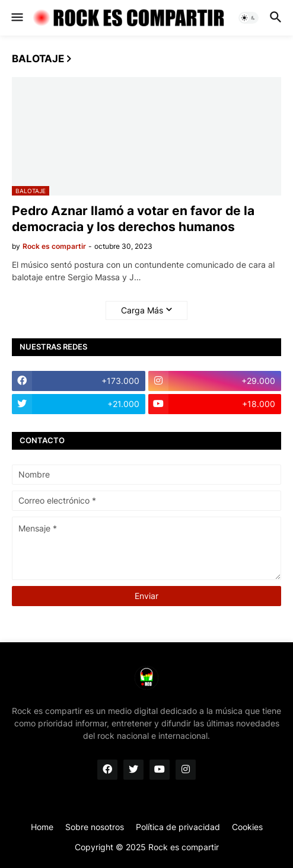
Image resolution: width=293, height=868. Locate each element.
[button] (16, 18)
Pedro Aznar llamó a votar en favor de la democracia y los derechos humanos (133, 219)
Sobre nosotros (95, 827)
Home (42, 827)
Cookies (247, 827)
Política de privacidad (178, 827)
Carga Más (142, 310)
